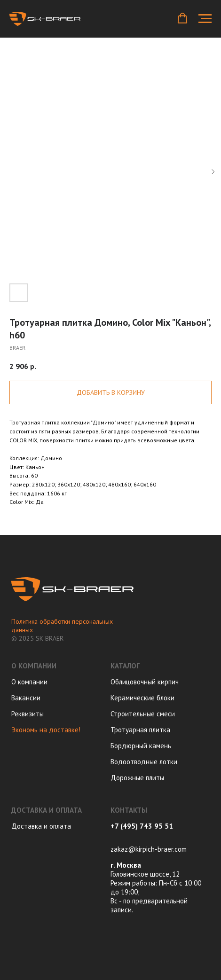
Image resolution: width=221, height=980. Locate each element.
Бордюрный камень (141, 746)
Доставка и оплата (41, 826)
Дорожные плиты (137, 778)
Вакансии (26, 698)
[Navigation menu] (205, 19)
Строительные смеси (143, 714)
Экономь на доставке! (46, 730)
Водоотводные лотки (144, 762)
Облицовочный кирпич (145, 682)
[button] (182, 18)
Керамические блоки (142, 698)
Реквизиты (28, 714)
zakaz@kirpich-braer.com (149, 849)
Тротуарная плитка (140, 730)
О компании (29, 682)
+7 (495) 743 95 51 (142, 826)
